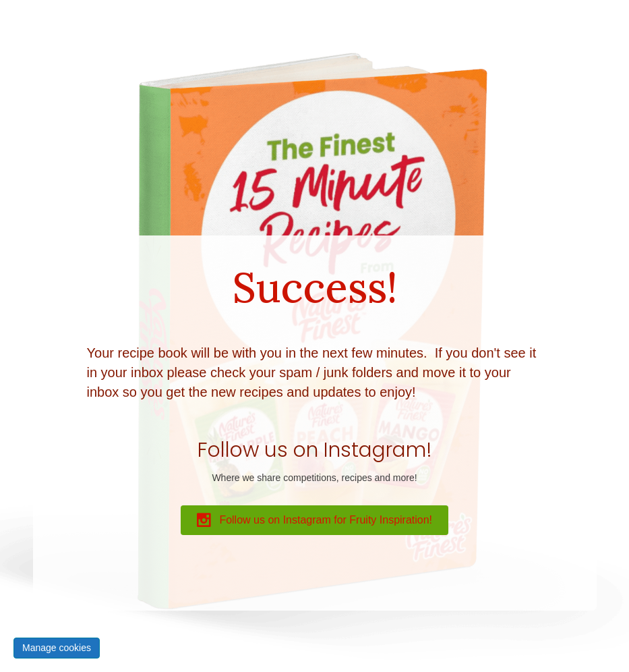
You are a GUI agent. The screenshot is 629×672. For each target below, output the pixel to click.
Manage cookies (57, 648)
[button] (314, 521)
